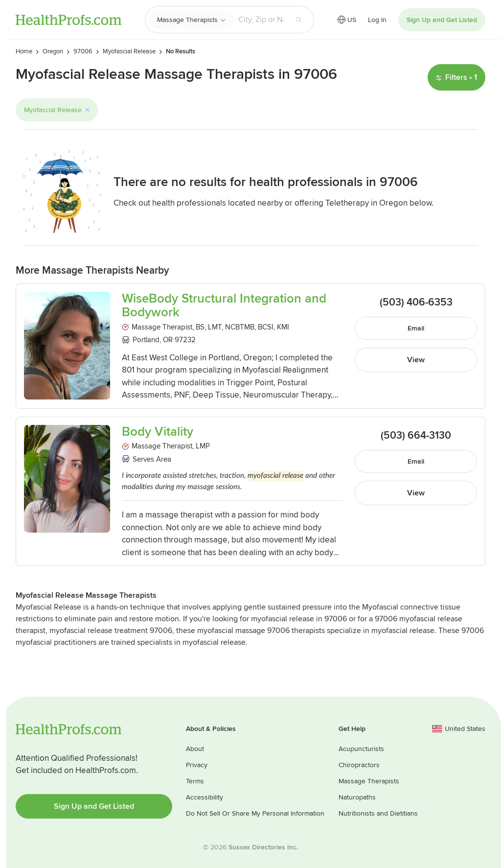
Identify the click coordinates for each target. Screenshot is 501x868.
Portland (146, 340)
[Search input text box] (261, 20)
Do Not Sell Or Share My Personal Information (255, 813)
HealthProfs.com (68, 20)
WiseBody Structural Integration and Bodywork (224, 306)
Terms (195, 781)
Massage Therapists (187, 20)
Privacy (197, 765)
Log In (377, 20)
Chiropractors (359, 765)
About (195, 749)
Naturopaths (357, 797)
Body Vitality (158, 432)
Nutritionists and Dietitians (378, 813)
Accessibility (205, 797)
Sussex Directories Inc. (263, 847)
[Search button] (299, 20)
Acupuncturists (361, 749)
